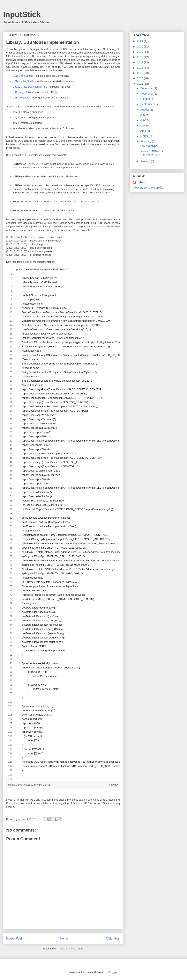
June (144, 120)
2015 (141, 73)
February (146, 141)
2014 (141, 78)
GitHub (46, 785)
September (147, 104)
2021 (141, 41)
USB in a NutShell (23, 81)
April (143, 131)
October (146, 99)
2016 (141, 68)
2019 (141, 52)
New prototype (148, 146)
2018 (141, 57)
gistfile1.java (15, 785)
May (143, 126)
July (143, 115)
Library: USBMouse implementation (151, 153)
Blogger (113, 972)
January (146, 161)
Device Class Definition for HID (30, 87)
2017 (141, 62)
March (144, 136)
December (147, 88)
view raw (113, 785)
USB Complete (21, 98)
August (145, 110)
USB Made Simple (23, 76)
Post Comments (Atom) (71, 949)
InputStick (22, 14)
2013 (141, 84)
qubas (141, 182)
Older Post (113, 938)
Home (64, 938)
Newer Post (14, 938)
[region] (63, 524)
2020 (141, 47)
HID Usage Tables (23, 92)
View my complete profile (148, 188)
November (147, 94)
